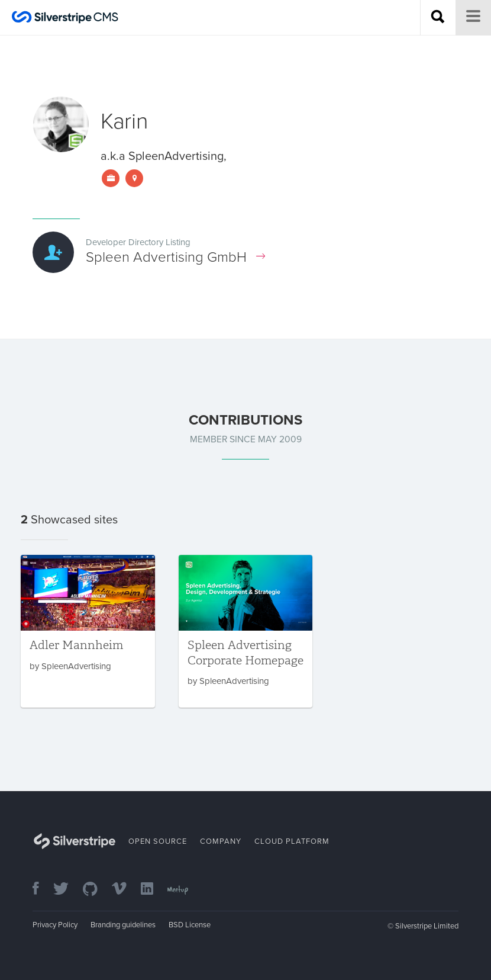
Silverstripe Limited (427, 926)
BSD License (190, 925)
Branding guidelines (123, 925)
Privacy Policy (55, 925)
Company (221, 841)
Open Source (158, 841)
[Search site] (438, 18)
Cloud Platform (292, 841)
